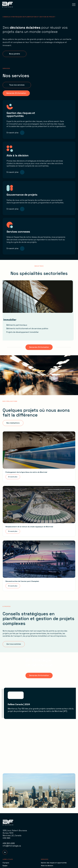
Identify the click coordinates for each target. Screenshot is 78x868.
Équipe (5, 866)
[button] (74, 4)
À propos (6, 863)
